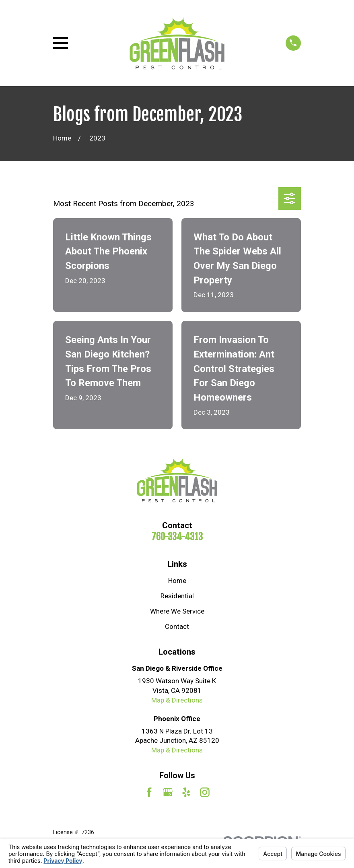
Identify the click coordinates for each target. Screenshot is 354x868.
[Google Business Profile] (168, 792)
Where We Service (177, 611)
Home (177, 581)
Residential (177, 596)
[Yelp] (186, 792)
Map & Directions (177, 700)
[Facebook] (149, 792)
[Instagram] (205, 792)
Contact (177, 626)
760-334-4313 (177, 537)
